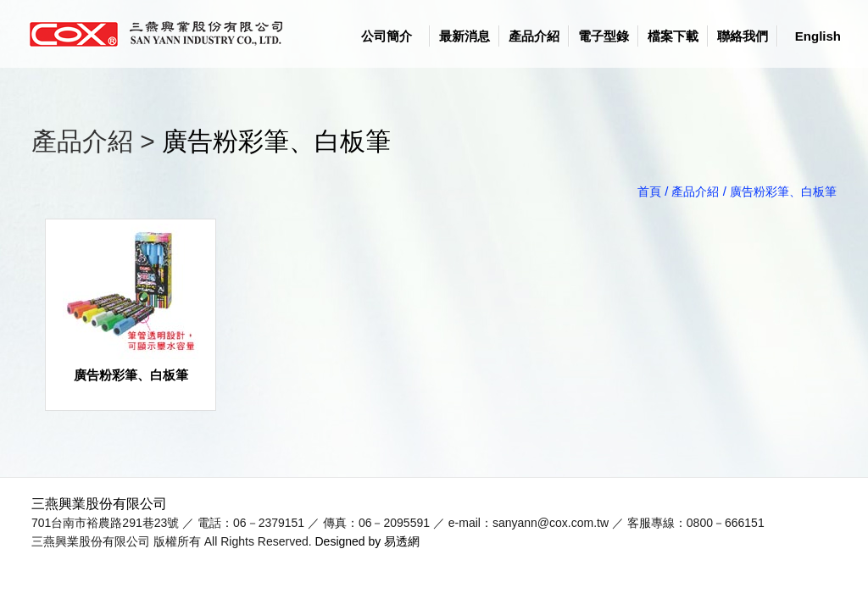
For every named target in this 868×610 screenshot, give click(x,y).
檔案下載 (673, 36)
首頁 (649, 191)
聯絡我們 (743, 36)
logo (163, 34)
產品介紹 (534, 36)
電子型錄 (604, 36)
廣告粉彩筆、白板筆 (276, 141)
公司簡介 (387, 36)
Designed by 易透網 (368, 541)
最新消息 (465, 36)
